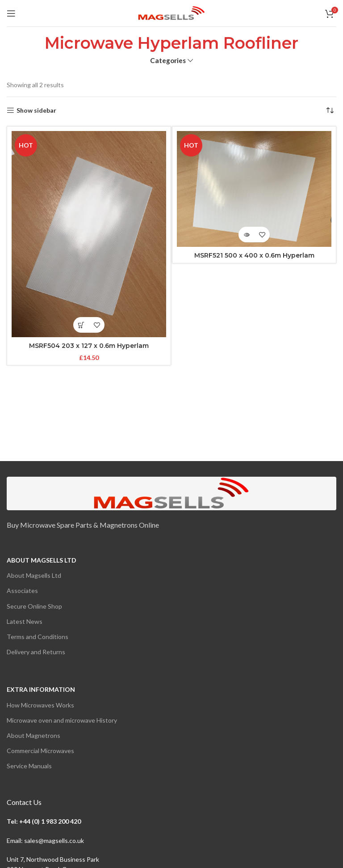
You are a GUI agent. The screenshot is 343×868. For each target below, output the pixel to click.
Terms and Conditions (38, 637)
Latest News (25, 621)
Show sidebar (36, 110)
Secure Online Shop (34, 606)
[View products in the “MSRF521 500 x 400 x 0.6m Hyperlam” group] (246, 235)
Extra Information (41, 689)
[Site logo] (171, 12)
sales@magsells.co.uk (54, 840)
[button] (81, 325)
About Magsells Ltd (42, 560)
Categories (168, 61)
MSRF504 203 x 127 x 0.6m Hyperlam (89, 346)
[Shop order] (330, 110)
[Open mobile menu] (11, 13)
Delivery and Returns (36, 652)
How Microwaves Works (40, 705)
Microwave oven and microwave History (62, 720)
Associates (22, 591)
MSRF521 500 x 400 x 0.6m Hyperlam (254, 255)
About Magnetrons (33, 735)
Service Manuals (29, 766)
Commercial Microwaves (40, 751)
